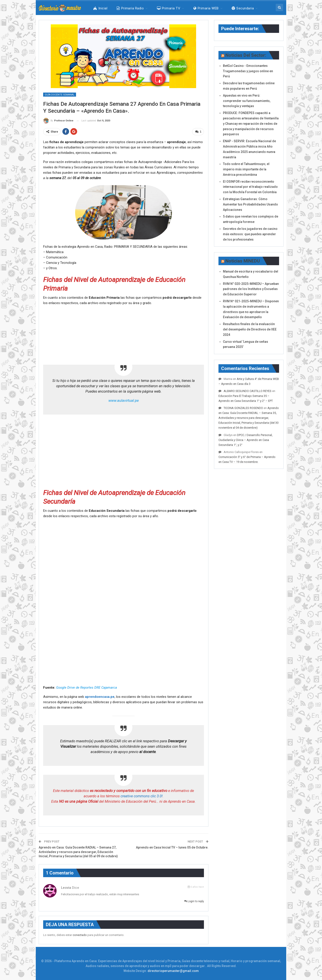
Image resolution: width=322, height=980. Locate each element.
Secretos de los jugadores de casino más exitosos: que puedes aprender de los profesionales (250, 234)
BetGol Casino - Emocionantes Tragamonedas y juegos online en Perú (248, 71)
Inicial (100, 8)
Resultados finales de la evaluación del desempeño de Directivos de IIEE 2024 (250, 329)
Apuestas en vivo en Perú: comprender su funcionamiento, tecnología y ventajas (247, 101)
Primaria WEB (206, 8)
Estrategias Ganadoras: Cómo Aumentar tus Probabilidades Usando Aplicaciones (250, 204)
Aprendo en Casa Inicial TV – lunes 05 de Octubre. (172, 847)
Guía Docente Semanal (60, 95)
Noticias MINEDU (243, 261)
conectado (80, 935)
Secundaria (243, 8)
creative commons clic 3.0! (142, 796)
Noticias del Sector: (246, 55)
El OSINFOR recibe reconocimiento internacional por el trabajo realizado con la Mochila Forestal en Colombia (250, 187)
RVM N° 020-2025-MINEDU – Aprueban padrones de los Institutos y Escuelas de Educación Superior (251, 289)
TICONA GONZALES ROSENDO (243, 408)
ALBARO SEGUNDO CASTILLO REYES (248, 391)
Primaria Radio (130, 8)
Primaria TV (169, 8)
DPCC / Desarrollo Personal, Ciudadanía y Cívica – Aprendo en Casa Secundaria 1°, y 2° (246, 440)
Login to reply (194, 901)
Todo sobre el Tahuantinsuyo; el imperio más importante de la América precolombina (246, 169)
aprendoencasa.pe (100, 697)
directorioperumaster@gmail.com (173, 971)
